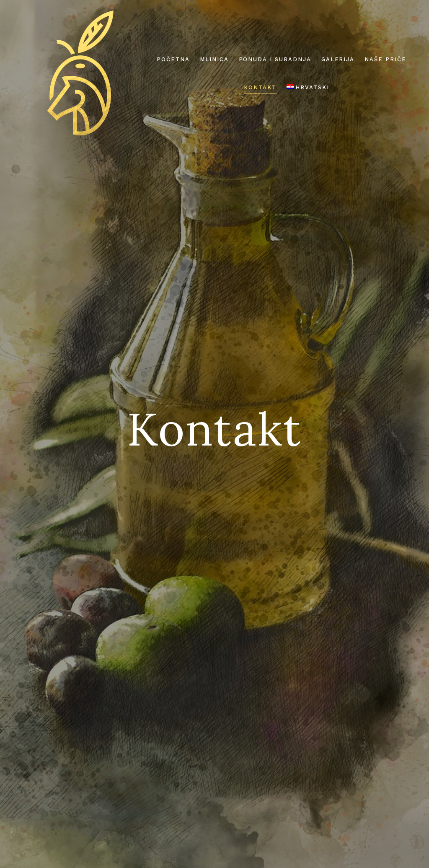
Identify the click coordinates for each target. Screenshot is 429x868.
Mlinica (214, 59)
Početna (173, 59)
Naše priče (385, 59)
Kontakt (260, 87)
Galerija (338, 59)
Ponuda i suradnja (275, 59)
